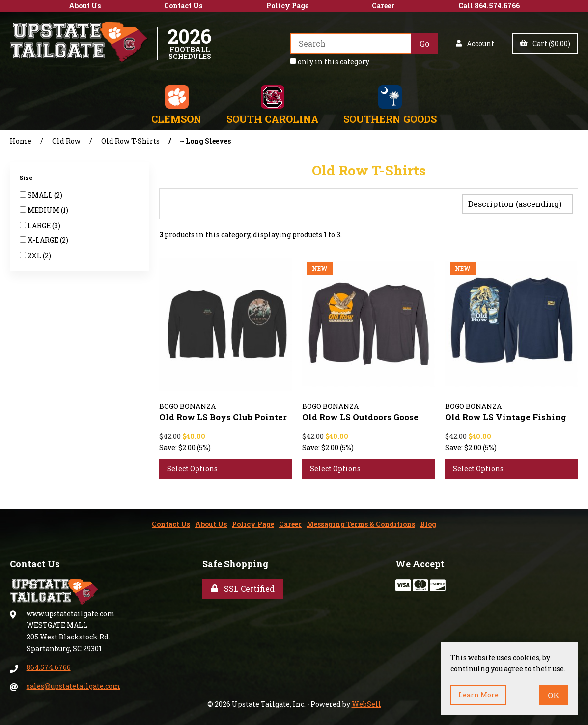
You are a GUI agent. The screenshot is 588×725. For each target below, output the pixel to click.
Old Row (66, 141)
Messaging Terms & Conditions (361, 522)
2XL (35, 255)
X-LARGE (44, 240)
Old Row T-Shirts (130, 141)
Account (475, 43)
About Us (85, 6)
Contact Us (183, 6)
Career (383, 6)
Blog (428, 522)
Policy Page (287, 6)
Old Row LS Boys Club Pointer (223, 415)
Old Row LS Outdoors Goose (360, 415)
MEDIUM (44, 210)
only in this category (330, 62)
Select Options (192, 467)
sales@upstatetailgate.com (73, 684)
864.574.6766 (49, 665)
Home (21, 141)
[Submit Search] (424, 43)
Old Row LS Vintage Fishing (506, 415)
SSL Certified (243, 587)
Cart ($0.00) (545, 43)
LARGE (40, 225)
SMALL (41, 195)
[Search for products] (350, 43)
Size (27, 178)
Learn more (478, 695)
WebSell (366, 702)
